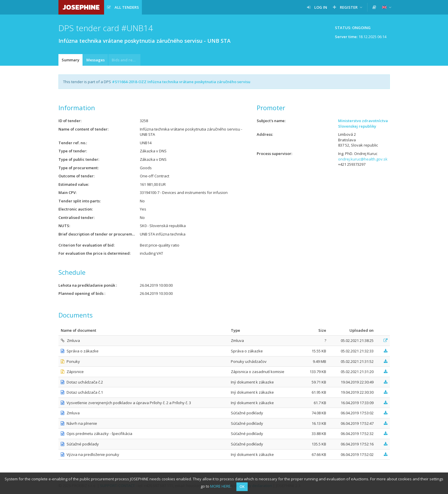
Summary (70, 60)
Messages (96, 60)
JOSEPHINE (81, 7)
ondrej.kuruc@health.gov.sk (363, 159)
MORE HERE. (221, 486)
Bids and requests (126, 60)
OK (242, 487)
